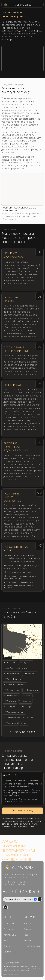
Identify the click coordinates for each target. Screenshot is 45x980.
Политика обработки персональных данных (20, 966)
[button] (22, 732)
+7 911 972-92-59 (23, 5)
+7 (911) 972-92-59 (21, 891)
